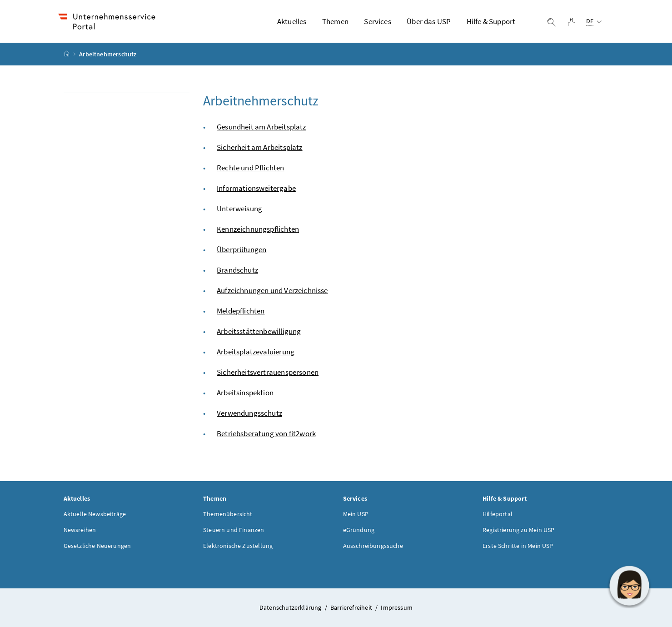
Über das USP (429, 21)
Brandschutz (237, 270)
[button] (629, 586)
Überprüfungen (241, 249)
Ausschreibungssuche (373, 546)
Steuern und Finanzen (234, 530)
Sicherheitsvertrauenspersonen (268, 372)
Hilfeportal (498, 514)
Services (377, 21)
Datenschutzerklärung (291, 607)
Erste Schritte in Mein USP (518, 546)
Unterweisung (239, 209)
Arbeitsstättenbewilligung (259, 331)
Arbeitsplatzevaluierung (256, 352)
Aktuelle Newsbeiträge (95, 514)
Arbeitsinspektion (245, 393)
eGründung (359, 530)
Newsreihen (80, 530)
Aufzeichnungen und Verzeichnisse (272, 290)
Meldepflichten (241, 311)
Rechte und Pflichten (251, 168)
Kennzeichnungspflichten (258, 229)
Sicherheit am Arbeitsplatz (260, 147)
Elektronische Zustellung (238, 546)
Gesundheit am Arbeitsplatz (261, 127)
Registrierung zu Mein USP (518, 530)
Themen (335, 21)
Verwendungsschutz (249, 413)
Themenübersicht (228, 514)
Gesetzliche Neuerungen (97, 546)
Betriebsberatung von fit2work (266, 433)
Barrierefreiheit (352, 607)
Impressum (397, 607)
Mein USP (356, 514)
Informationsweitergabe (256, 188)
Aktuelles (292, 21)
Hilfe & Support (491, 21)
